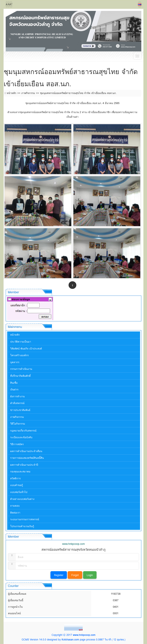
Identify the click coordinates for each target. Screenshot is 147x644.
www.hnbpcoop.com (84, 635)
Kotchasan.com (70, 639)
